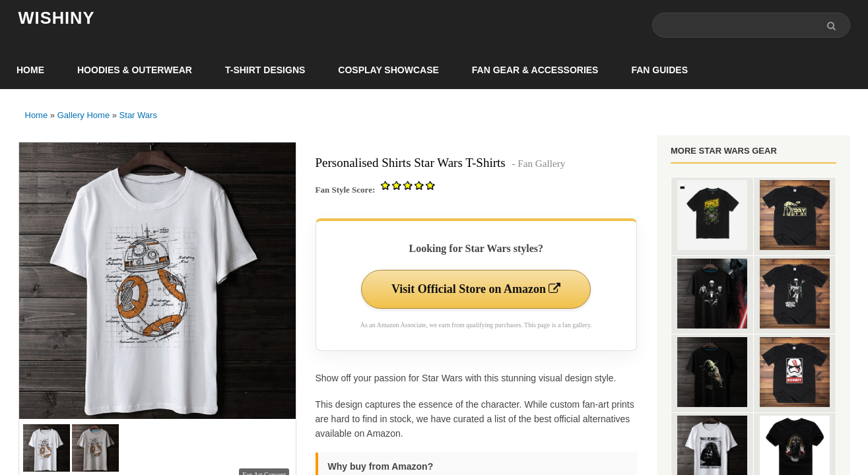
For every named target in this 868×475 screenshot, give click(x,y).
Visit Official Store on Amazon (476, 289)
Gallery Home (83, 115)
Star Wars (138, 115)
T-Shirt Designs (265, 70)
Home (30, 70)
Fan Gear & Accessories (535, 70)
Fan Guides (659, 70)
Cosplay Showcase (388, 70)
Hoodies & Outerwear (135, 70)
